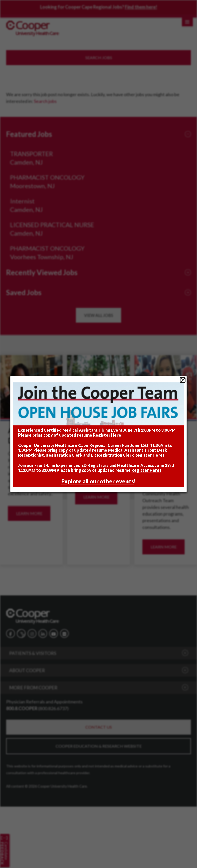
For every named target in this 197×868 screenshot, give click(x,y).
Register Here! (108, 435)
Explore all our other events (98, 481)
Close (183, 380)
